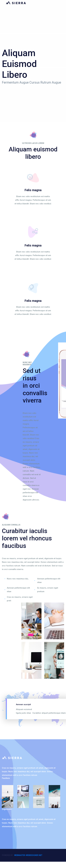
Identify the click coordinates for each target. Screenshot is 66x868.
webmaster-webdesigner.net (28, 855)
